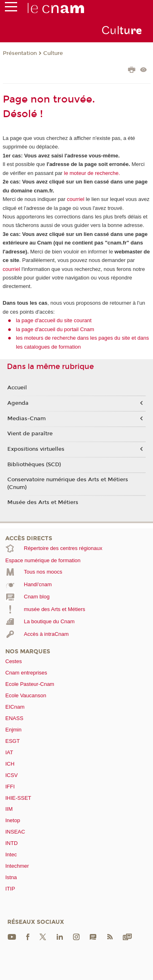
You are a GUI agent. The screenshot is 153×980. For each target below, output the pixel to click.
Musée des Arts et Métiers (43, 502)
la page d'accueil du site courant (54, 320)
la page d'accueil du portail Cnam (55, 329)
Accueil (17, 388)
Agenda (18, 403)
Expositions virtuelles (36, 449)
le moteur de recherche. (91, 173)
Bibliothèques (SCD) (34, 465)
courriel (76, 199)
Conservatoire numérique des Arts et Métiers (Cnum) (68, 483)
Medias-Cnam (27, 419)
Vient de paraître (30, 434)
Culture (53, 53)
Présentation (20, 53)
